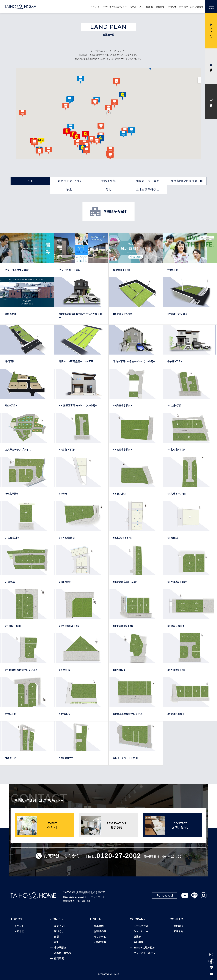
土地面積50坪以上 (148, 189)
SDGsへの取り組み (144, 948)
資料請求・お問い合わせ (191, 7)
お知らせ (172, 7)
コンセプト (60, 926)
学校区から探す (109, 212)
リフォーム (100, 937)
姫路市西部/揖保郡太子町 (187, 181)
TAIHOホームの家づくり (115, 7)
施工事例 (99, 926)
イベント (95, 7)
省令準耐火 (60, 948)
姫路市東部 (109, 181)
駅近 (69, 189)
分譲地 (149, 7)
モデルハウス (136, 7)
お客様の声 (100, 931)
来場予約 (178, 931)
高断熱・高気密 (63, 953)
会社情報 (160, 7)
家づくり (59, 931)
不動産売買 (100, 942)
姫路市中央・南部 (148, 181)
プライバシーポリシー (146, 953)
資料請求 (178, 926)
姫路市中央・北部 (69, 181)
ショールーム (141, 931)
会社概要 (138, 942)
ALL (30, 181)
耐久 (57, 942)
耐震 (57, 937)
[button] (123, 135)
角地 (108, 189)
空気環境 (59, 959)
